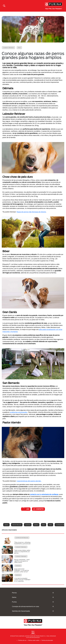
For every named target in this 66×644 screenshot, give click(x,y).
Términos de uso (22, 640)
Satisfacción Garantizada (21, 611)
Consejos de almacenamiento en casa (25, 606)
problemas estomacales (19, 412)
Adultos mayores (17, 525)
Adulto (6, 525)
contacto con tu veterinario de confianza (44, 494)
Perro (50, 525)
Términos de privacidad (47, 640)
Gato (44, 525)
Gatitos (36, 525)
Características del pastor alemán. (29, 481)
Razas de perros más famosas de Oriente (31, 212)
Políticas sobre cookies (34, 640)
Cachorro (28, 525)
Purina (14, 602)
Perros (14, 593)
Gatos (14, 597)
